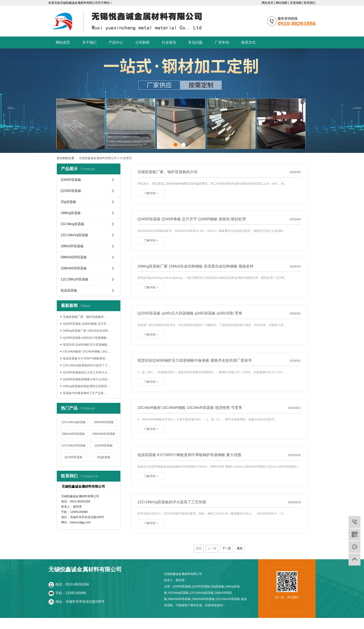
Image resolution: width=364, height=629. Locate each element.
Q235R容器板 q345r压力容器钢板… (86, 338)
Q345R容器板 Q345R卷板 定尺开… (86, 324)
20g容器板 (68, 202)
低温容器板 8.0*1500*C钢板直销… (85, 358)
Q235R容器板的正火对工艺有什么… (86, 372)
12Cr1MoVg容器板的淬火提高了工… (87, 365)
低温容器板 (69, 290)
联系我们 (310, 3)
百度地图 (296, 3)
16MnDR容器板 (72, 246)
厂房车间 (222, 42)
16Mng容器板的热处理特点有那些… (86, 386)
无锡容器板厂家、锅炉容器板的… (85, 317)
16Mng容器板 (71, 213)
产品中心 (116, 42)
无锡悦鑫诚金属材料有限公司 (98, 158)
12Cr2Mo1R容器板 (75, 279)
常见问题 (195, 42)
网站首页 (268, 3)
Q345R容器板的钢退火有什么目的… (86, 379)
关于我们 (89, 42)
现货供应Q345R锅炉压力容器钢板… (86, 345)
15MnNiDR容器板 (74, 268)
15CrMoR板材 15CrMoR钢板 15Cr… (87, 351)
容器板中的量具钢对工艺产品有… (85, 393)
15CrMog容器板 (72, 224)
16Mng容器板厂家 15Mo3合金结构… (87, 331)
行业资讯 (169, 42)
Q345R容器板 (71, 180)
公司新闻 (142, 42)
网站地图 (282, 3)
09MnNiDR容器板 (74, 257)
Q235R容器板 (71, 191)
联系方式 (248, 42)
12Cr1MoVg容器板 (74, 235)
